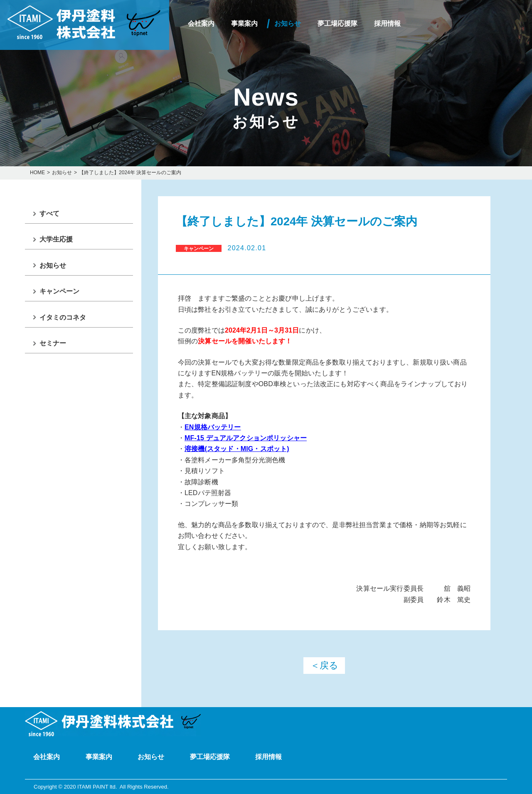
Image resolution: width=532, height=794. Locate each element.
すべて (49, 213)
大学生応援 (56, 239)
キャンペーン (59, 291)
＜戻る (324, 665)
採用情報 (387, 24)
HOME (37, 173)
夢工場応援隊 (337, 24)
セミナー (53, 343)
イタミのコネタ (63, 317)
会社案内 (201, 24)
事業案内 (244, 24)
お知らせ (288, 24)
